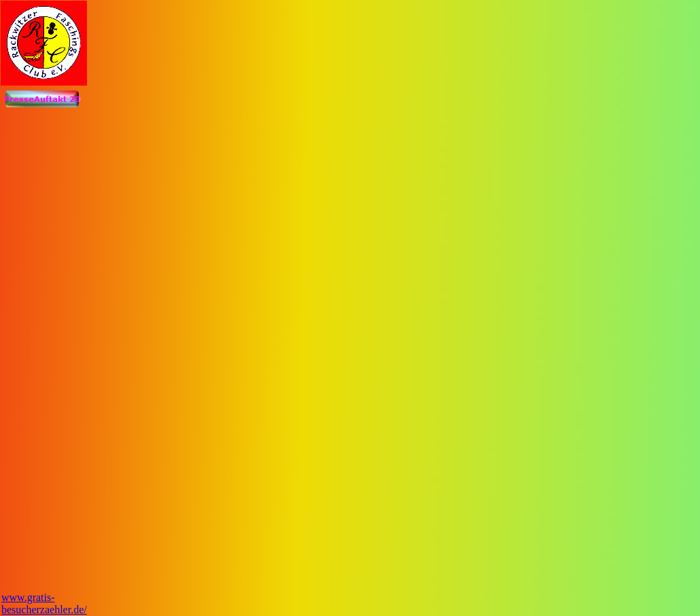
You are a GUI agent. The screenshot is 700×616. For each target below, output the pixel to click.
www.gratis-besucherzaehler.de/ (44, 603)
